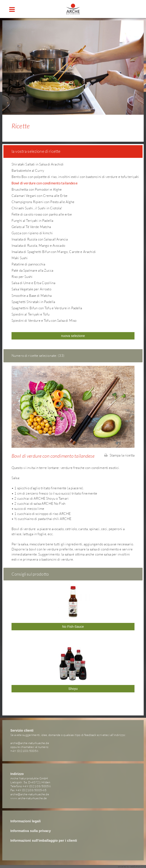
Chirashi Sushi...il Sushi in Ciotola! (37, 208)
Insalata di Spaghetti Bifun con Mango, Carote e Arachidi (54, 252)
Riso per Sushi (22, 277)
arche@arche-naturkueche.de (30, 743)
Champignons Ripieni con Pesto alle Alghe (43, 202)
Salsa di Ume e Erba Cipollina (33, 283)
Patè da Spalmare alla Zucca (32, 270)
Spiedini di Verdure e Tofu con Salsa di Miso (44, 320)
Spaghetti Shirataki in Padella (33, 302)
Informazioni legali (26, 821)
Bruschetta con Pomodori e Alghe (37, 189)
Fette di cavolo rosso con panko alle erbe (42, 214)
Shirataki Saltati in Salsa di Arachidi (38, 164)
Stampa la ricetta (119, 455)
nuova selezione (73, 336)
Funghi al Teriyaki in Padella (32, 221)
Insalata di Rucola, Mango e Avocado (38, 245)
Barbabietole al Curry (28, 170)
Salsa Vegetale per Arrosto (31, 289)
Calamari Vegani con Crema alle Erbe (39, 196)
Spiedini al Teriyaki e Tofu (31, 314)
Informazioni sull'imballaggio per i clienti (44, 841)
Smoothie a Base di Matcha (32, 296)
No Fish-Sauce (73, 627)
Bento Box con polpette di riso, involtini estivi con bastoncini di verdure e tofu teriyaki (75, 177)
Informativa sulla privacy (31, 831)
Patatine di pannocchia (28, 264)
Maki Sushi (20, 258)
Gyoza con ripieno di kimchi (32, 233)
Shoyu (73, 689)
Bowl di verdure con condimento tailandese (45, 183)
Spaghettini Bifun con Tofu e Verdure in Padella (47, 308)
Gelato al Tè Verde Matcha (31, 227)
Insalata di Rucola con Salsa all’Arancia (40, 239)
